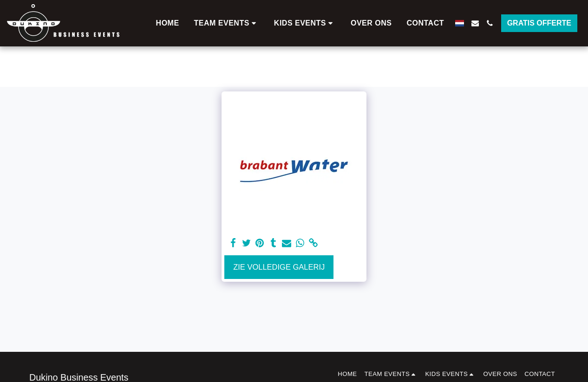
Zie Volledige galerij (279, 267)
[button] (227, 23)
